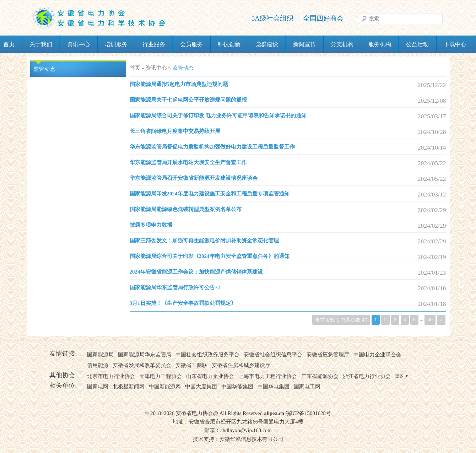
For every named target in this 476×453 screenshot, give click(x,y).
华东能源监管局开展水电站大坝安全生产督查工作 (188, 162)
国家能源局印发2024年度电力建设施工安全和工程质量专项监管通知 (210, 194)
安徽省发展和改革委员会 (142, 365)
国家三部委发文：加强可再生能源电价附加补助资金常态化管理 (204, 241)
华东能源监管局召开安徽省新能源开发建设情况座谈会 (194, 178)
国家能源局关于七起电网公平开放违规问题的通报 (188, 100)
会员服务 (191, 44)
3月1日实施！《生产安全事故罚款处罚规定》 (183, 303)
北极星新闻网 (129, 387)
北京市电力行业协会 (111, 376)
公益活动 (417, 44)
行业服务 (154, 44)
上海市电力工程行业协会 (268, 376)
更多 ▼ (402, 376)
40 (430, 320)
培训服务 (116, 44)
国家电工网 (307, 387)
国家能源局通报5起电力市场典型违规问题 (179, 84)
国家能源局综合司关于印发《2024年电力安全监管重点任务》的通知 (210, 256)
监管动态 (44, 69)
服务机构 (380, 44)
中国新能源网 (165, 387)
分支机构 (342, 44)
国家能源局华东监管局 (145, 355)
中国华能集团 (237, 387)
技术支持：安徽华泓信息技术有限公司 (238, 439)
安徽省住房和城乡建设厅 (241, 365)
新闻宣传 (304, 44)
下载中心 (455, 44)
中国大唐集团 (201, 387)
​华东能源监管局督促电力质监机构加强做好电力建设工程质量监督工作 (212, 147)
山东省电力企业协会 (210, 376)
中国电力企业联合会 (377, 355)
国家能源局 (100, 355)
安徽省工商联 (191, 365)
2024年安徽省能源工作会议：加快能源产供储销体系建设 (196, 272)
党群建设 (267, 44)
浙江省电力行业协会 (367, 376)
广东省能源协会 (320, 376)
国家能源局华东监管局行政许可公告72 (175, 287)
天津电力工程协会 (161, 376)
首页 (135, 68)
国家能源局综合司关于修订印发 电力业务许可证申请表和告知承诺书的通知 (218, 115)
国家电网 (98, 387)
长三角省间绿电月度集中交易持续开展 (175, 131)
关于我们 (41, 44)
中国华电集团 (274, 387)
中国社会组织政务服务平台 (207, 355)
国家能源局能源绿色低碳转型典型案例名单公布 (186, 209)
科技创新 (229, 44)
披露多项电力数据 (151, 225)
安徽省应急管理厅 (328, 355)
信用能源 (98, 365)
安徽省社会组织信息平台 (273, 355)
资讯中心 (79, 44)
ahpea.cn (274, 413)
